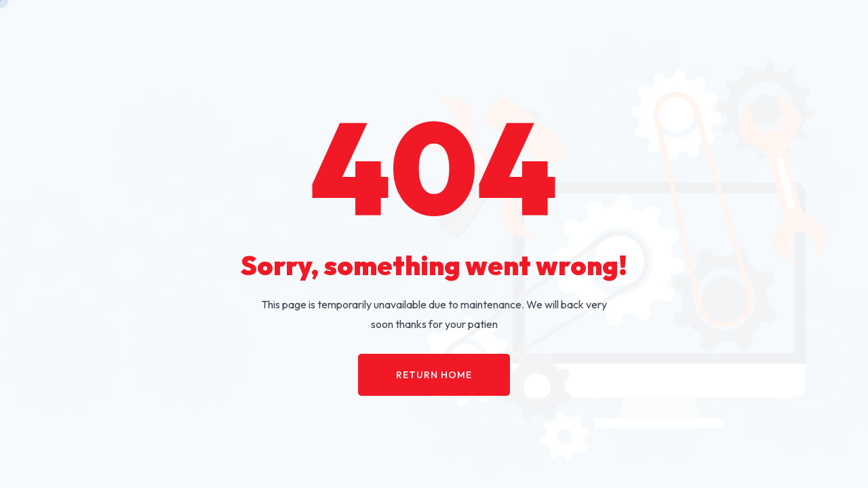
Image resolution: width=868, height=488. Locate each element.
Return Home (434, 375)
